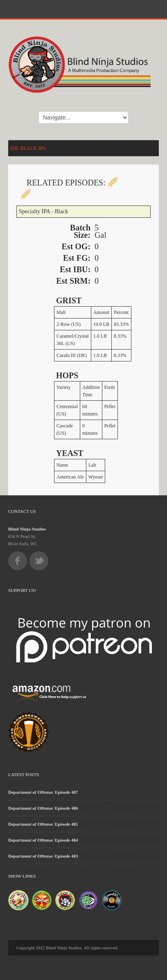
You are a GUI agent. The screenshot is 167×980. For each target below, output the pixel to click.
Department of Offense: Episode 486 (43, 808)
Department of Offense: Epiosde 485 (43, 824)
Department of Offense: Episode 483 (43, 856)
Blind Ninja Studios (27, 529)
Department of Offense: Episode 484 (43, 840)
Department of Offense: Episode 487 (43, 792)
